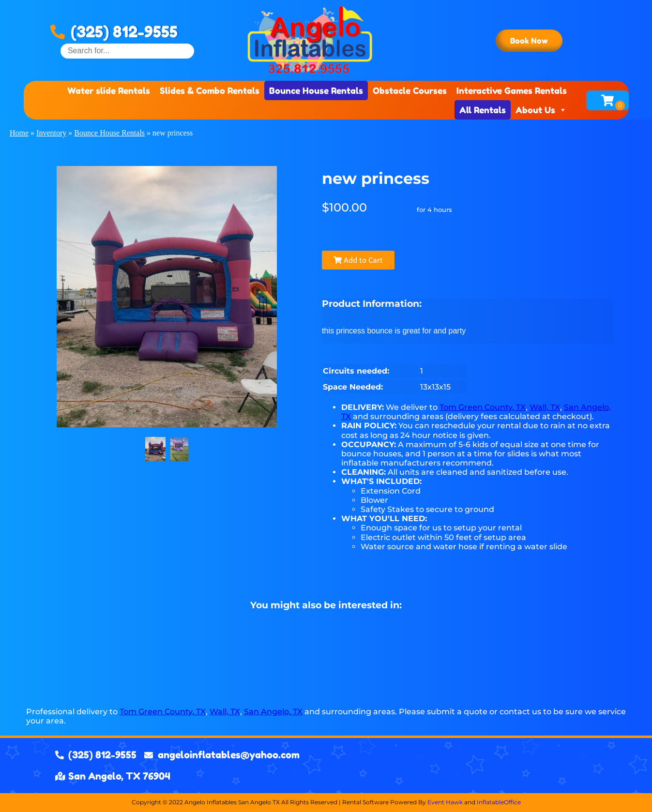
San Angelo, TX (273, 712)
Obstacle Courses (410, 90)
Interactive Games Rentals (512, 90)
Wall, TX (545, 407)
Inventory (51, 133)
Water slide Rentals (109, 90)
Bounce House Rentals (316, 90)
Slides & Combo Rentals (210, 90)
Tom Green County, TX (483, 407)
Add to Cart (358, 260)
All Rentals (483, 110)
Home (19, 133)
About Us (541, 110)
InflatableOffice (499, 802)
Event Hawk (445, 802)
